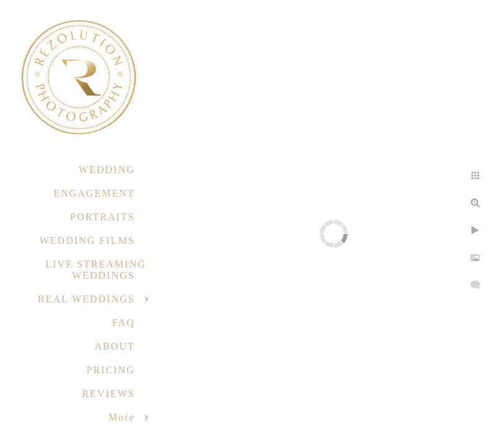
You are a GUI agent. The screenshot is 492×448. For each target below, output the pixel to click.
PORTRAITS (103, 217)
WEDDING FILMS (87, 240)
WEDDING (107, 170)
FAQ (123, 323)
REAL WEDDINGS (86, 299)
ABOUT (115, 346)
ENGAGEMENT (94, 193)
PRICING (111, 370)
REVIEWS (109, 394)
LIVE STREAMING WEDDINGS (96, 270)
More (122, 417)
